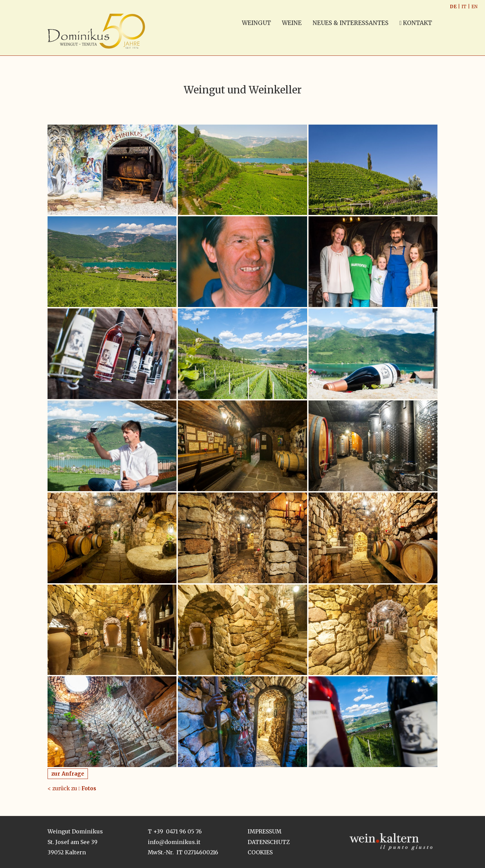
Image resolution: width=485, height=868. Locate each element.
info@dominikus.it (174, 842)
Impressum (265, 831)
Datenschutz (269, 842)
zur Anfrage (68, 774)
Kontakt (416, 23)
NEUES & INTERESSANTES (351, 23)
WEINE (292, 23)
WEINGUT (256, 23)
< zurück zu (72, 788)
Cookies (260, 852)
